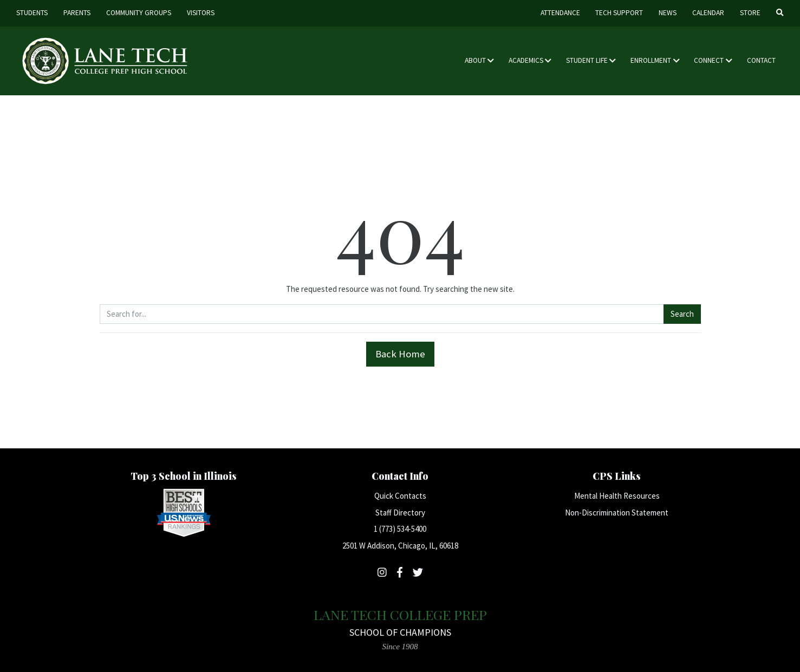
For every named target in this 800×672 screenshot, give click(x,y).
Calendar (708, 13)
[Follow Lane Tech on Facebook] (400, 572)
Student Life (587, 60)
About (475, 60)
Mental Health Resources (617, 496)
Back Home (400, 354)
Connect (709, 60)
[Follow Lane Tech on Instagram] (382, 572)
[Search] (780, 13)
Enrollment (651, 60)
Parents (77, 13)
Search (682, 314)
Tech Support (619, 13)
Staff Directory (400, 513)
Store (750, 13)
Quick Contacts (400, 496)
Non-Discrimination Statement (617, 513)
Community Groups (139, 13)
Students (32, 13)
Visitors (201, 13)
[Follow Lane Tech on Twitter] (418, 572)
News (668, 13)
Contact (761, 60)
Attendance (560, 13)
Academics (526, 60)
